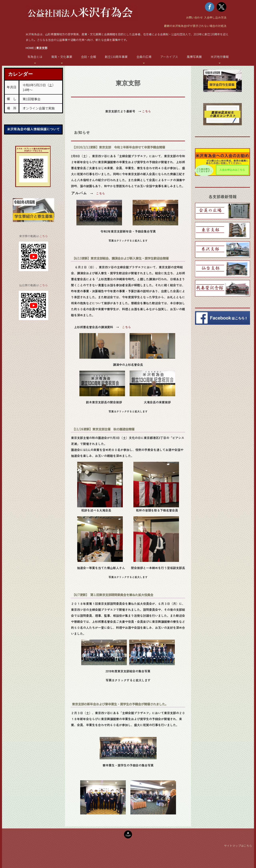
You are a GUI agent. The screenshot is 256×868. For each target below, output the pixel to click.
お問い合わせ (194, 17)
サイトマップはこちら (238, 846)
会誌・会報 (88, 57)
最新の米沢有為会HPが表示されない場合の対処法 (195, 26)
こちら (44, 236)
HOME (30, 48)
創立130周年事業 (116, 57)
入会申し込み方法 (215, 17)
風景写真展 (194, 57)
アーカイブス (169, 57)
